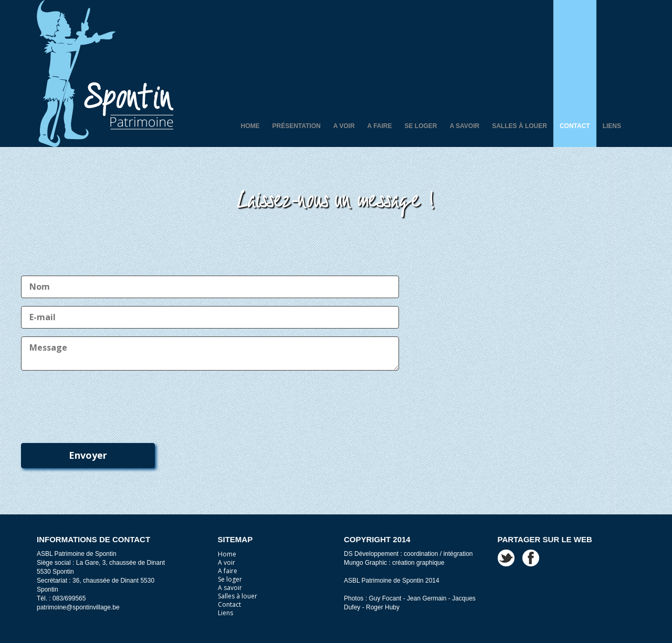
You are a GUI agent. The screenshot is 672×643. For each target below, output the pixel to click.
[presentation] (101, 402)
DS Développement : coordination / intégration (408, 554)
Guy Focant (385, 598)
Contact (575, 126)
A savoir (465, 126)
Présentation (296, 126)
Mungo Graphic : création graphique (394, 563)
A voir (344, 126)
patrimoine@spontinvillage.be (78, 607)
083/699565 (69, 598)
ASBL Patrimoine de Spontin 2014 (392, 581)
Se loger (421, 126)
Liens (612, 126)
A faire (380, 126)
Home (250, 126)
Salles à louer (519, 126)
